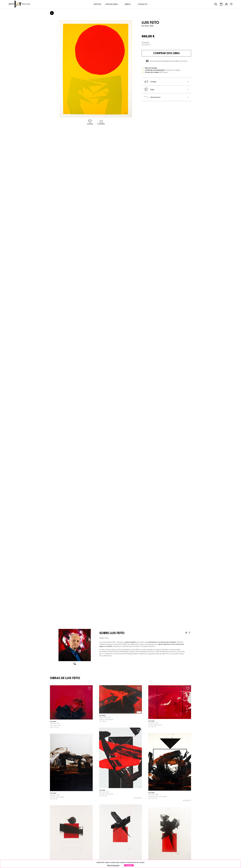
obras (128, 4)
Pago (149, 89)
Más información (113, 865)
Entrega (150, 82)
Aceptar (129, 865)
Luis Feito (150, 23)
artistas (97, 4)
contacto (143, 4)
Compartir (101, 122)
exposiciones (112, 4)
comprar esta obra (166, 53)
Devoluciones (152, 97)
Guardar (90, 122)
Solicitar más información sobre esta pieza (166, 61)
